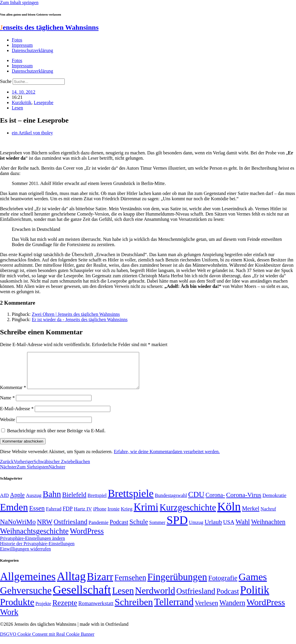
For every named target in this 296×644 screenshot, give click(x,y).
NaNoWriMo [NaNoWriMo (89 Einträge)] (18, 529)
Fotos (17, 40)
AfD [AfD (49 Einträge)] (4, 502)
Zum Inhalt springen (19, 2)
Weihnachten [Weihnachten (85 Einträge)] (268, 529)
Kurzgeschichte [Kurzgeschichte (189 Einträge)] (188, 514)
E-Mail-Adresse (17, 416)
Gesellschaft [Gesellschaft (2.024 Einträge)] (82, 597)
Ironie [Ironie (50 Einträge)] (113, 516)
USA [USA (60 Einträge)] (229, 529)
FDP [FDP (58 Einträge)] (68, 516)
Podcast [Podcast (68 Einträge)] (119, 529)
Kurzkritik (22, 102)
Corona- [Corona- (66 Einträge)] (215, 502)
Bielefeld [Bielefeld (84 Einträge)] (74, 502)
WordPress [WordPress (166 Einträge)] (266, 609)
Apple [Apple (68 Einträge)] (17, 502)
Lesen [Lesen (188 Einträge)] (123, 598)
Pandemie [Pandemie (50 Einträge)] (99, 529)
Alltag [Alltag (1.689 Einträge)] (71, 583)
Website (8, 427)
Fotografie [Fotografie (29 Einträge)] (223, 585)
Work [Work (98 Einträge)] (9, 619)
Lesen (17, 108)
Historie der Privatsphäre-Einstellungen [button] (37, 551)
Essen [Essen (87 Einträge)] (37, 515)
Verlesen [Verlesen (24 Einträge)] (206, 610)
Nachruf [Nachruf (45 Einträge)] (268, 516)
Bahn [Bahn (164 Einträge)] (52, 501)
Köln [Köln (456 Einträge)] (229, 514)
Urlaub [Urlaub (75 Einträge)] (213, 529)
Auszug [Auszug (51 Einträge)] (34, 502)
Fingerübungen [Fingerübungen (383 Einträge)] (177, 584)
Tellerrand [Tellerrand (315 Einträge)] (174, 609)
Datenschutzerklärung (32, 50)
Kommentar (13, 394)
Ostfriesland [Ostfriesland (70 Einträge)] (196, 598)
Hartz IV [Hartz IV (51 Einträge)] (83, 516)
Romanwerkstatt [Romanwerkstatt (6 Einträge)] (96, 610)
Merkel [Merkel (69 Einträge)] (251, 515)
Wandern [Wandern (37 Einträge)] (232, 610)
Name (7, 405)
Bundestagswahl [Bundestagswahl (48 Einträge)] (171, 502)
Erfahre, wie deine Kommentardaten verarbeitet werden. (167, 459)
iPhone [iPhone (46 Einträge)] (100, 516)
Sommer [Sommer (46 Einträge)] (157, 530)
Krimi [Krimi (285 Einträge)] (146, 514)
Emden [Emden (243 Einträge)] (14, 514)
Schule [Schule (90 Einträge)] (139, 529)
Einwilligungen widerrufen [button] (25, 556)
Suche (6, 81)
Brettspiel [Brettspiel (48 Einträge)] (97, 502)
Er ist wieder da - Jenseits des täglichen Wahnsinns (80, 320)
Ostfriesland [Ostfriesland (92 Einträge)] (70, 529)
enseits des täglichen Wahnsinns (49, 27)
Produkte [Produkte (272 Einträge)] (17, 609)
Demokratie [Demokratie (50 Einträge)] (274, 502)
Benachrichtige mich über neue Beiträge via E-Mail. (56, 438)
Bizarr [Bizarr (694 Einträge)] (100, 584)
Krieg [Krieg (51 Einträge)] (127, 516)
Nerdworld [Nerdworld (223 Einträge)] (155, 598)
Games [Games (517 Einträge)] (253, 584)
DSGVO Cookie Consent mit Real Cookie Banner (47, 641)
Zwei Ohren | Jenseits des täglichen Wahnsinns (76, 314)
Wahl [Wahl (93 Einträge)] (243, 529)
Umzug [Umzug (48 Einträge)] (196, 529)
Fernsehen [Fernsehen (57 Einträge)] (130, 585)
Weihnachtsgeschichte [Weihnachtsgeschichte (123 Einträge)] (34, 538)
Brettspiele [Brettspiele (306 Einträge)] (131, 500)
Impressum (22, 45)
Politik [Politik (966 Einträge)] (255, 597)
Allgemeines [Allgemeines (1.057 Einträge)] (28, 584)
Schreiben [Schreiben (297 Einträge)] (134, 609)
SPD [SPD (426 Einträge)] (177, 527)
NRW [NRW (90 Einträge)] (45, 529)
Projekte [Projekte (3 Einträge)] (43, 611)
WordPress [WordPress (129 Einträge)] (87, 538)
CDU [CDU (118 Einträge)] (196, 502)
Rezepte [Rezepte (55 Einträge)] (65, 610)
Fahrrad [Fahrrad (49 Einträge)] (54, 516)
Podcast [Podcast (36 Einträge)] (228, 598)
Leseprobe (44, 102)
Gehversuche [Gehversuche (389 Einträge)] (26, 597)
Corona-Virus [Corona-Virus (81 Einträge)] (244, 502)
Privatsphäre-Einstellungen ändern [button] (33, 545)
